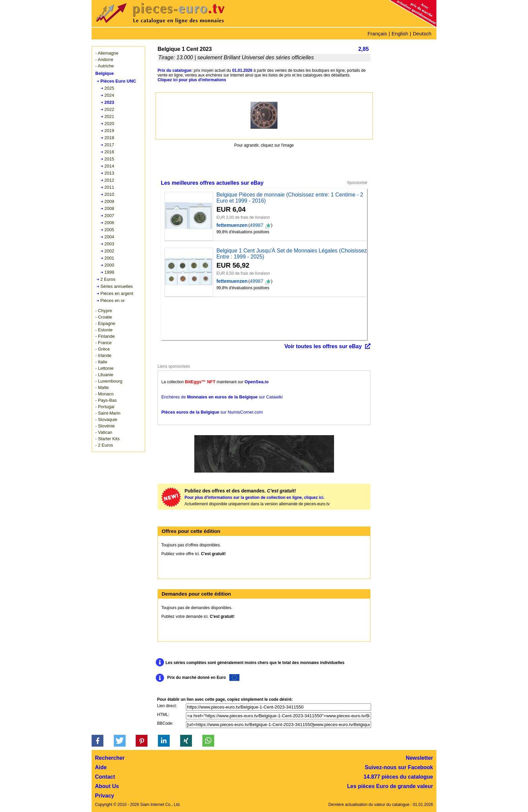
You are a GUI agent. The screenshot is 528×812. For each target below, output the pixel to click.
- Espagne (105, 323)
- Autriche (105, 66)
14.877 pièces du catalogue (398, 777)
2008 (109, 208)
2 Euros (108, 279)
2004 (109, 237)
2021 (109, 116)
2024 (109, 95)
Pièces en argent (117, 293)
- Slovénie (105, 426)
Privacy (105, 796)
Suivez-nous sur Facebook (399, 767)
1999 (109, 272)
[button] (97, 741)
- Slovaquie (106, 419)
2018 (109, 138)
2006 (109, 223)
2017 (109, 145)
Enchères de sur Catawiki (222, 397)
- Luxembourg (109, 381)
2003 (109, 244)
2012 (109, 180)
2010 (109, 194)
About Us (107, 786)
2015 (109, 159)
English (400, 34)
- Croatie (104, 317)
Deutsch (422, 34)
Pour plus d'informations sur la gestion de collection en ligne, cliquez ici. (255, 498)
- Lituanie (104, 375)
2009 (109, 201)
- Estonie (104, 330)
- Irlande (103, 355)
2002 (109, 251)
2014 (109, 166)
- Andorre (104, 59)
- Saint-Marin (108, 413)
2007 (109, 216)
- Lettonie (104, 368)
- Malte (102, 387)
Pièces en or (112, 300)
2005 (109, 230)
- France (103, 343)
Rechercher (110, 758)
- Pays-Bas (106, 400)
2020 (109, 124)
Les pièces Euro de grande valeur (390, 786)
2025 (109, 88)
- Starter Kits (107, 439)
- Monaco (104, 394)
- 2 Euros (104, 445)
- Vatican (104, 432)
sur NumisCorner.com (212, 412)
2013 (109, 173)
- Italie (101, 362)
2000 (109, 265)
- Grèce (103, 349)
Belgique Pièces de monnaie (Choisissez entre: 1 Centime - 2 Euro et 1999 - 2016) (290, 198)
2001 (109, 258)
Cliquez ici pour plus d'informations (192, 80)
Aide (101, 767)
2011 (109, 187)
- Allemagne (107, 53)
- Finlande (105, 336)
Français (377, 34)
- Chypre (104, 311)
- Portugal (105, 407)
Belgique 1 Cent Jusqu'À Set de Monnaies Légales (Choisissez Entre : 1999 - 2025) (292, 254)
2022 (109, 109)
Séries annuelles (117, 286)
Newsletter (419, 758)
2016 (109, 152)
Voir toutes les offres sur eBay (323, 346)
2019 (109, 131)
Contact (105, 777)
